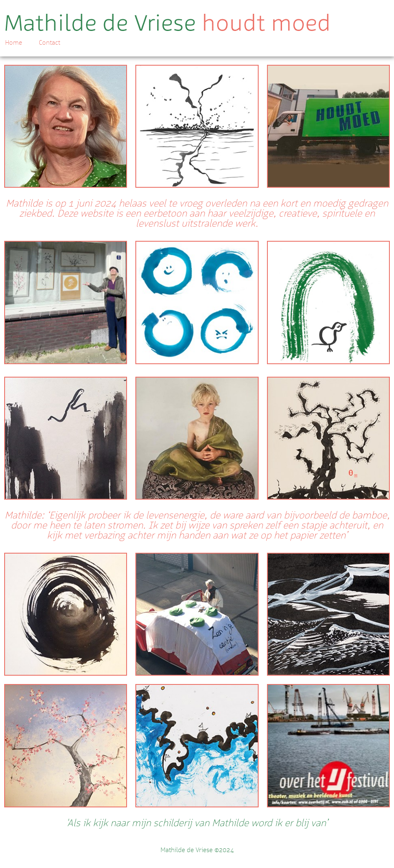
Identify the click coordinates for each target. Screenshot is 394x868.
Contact (50, 42)
